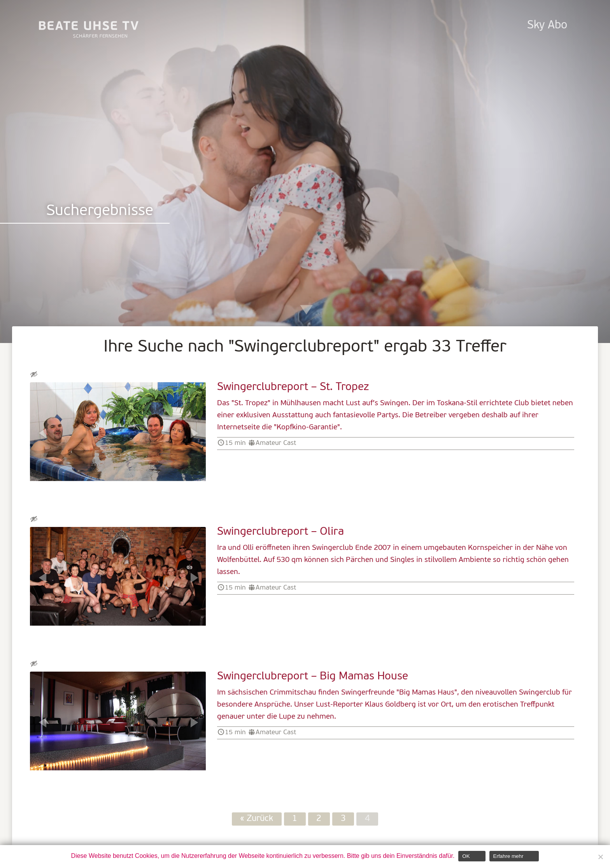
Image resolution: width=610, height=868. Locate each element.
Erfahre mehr (508, 856)
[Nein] (600, 857)
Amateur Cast (276, 443)
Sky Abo (547, 25)
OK (466, 856)
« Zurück (257, 819)
